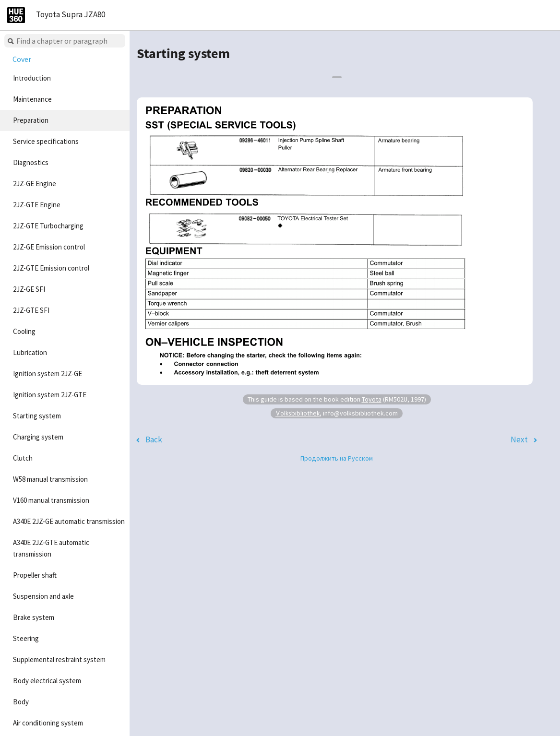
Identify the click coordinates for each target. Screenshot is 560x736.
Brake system (34, 617)
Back (154, 439)
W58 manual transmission (50, 479)
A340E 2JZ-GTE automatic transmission (51, 548)
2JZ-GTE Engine (37, 205)
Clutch (23, 458)
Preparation (31, 120)
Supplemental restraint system (59, 659)
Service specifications (46, 141)
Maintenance (32, 99)
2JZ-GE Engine (35, 184)
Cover (22, 59)
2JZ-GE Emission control (49, 247)
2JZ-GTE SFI (31, 310)
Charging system (38, 437)
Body (21, 702)
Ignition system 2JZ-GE (48, 374)
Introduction (32, 78)
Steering (26, 638)
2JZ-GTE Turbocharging (48, 226)
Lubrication (30, 352)
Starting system (37, 416)
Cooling (24, 331)
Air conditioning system (48, 723)
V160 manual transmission (51, 500)
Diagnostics (31, 162)
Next (519, 439)
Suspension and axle (43, 596)
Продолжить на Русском (337, 458)
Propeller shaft (35, 575)
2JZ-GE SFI (29, 289)
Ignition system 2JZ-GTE (50, 395)
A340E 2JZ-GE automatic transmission (69, 521)
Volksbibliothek (298, 413)
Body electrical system (47, 681)
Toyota (372, 399)
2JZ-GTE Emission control (51, 268)
